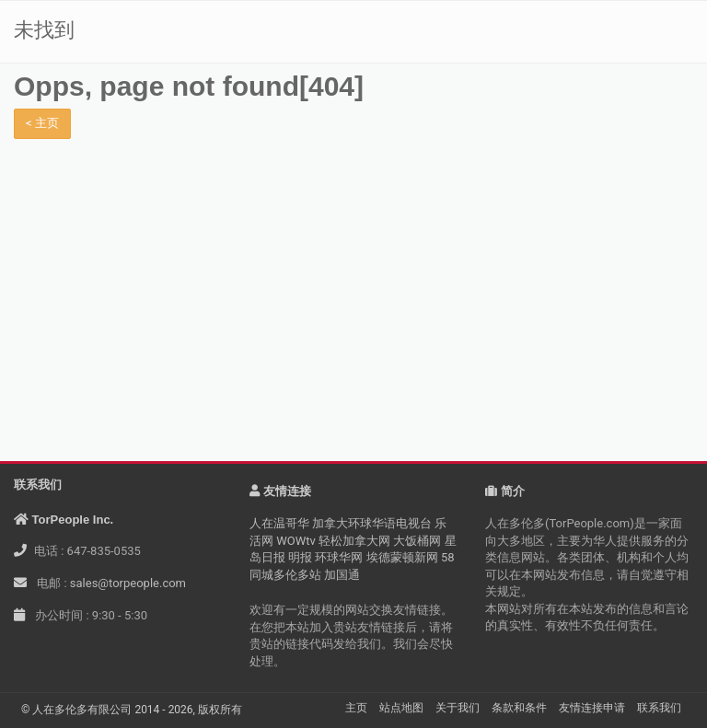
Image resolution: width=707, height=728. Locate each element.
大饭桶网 (417, 541)
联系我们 (659, 708)
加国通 (342, 575)
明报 (300, 557)
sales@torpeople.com (128, 583)
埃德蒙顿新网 (402, 557)
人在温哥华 (279, 523)
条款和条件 (519, 708)
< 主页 (42, 123)
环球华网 (339, 557)
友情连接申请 (592, 708)
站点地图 (401, 708)
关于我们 (458, 708)
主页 (356, 708)
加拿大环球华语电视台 (372, 523)
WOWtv (296, 541)
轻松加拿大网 (354, 541)
